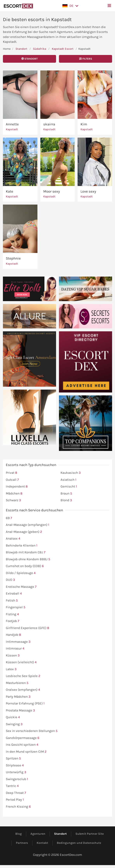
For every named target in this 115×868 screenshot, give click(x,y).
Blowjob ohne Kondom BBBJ (28, 559)
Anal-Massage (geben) (24, 532)
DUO (10, 580)
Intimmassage (18, 642)
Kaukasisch (71, 473)
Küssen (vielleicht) (21, 662)
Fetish (12, 601)
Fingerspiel (16, 607)
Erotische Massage (21, 587)
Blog (19, 834)
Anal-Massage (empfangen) (28, 525)
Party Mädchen (18, 697)
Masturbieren (17, 683)
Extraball (14, 594)
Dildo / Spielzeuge (21, 573)
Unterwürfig (16, 772)
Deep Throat (16, 793)
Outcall (12, 480)
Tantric (12, 786)
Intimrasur (15, 649)
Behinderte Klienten (22, 546)
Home (7, 49)
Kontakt (42, 843)
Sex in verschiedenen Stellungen (32, 731)
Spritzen (13, 758)
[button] (70, 6)
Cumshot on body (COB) (25, 566)
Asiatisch (68, 480)
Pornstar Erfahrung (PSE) (25, 703)
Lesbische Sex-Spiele (23, 676)
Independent (17, 487)
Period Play (15, 800)
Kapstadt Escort (63, 49)
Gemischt (69, 487)
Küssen (13, 655)
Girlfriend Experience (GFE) (27, 628)
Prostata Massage (20, 710)
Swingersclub (17, 779)
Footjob (13, 621)
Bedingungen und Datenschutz (79, 843)
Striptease (15, 765)
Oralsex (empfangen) (23, 690)
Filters (86, 59)
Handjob (13, 635)
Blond (66, 500)
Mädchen (14, 494)
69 (9, 518)
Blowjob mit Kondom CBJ (26, 552)
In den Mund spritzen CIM (26, 752)
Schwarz (13, 500)
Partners (22, 843)
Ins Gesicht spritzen (22, 745)
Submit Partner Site (90, 834)
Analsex (13, 539)
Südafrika (40, 49)
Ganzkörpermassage (23, 738)
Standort (21, 49)
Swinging (14, 724)
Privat (11, 473)
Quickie (13, 717)
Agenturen (38, 834)
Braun (66, 494)
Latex (11, 669)
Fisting (12, 614)
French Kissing (18, 807)
